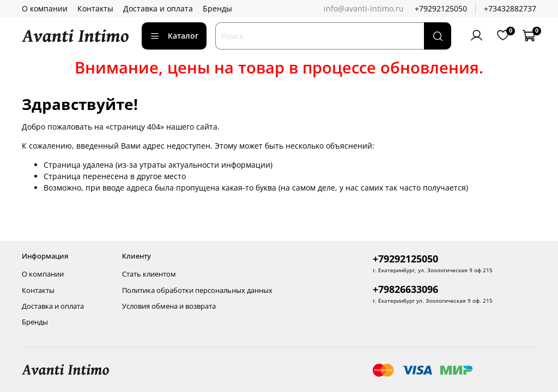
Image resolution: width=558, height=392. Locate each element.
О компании (45, 8)
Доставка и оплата (158, 8)
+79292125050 (441, 8)
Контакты (95, 8)
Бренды (217, 8)
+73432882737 (510, 8)
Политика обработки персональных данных (197, 290)
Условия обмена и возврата (169, 306)
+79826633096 (405, 289)
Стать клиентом (149, 274)
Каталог (174, 36)
